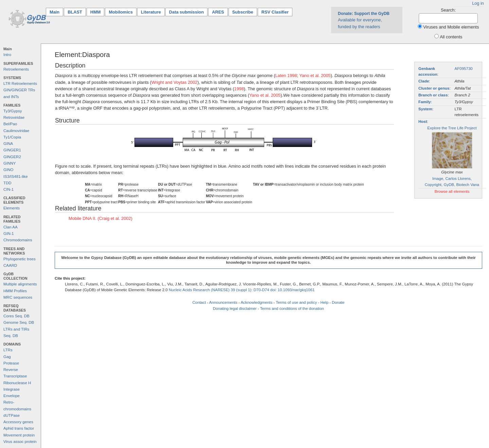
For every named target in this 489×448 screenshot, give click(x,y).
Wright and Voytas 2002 (175, 82)
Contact (199, 302)
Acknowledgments (257, 302)
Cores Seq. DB (16, 316)
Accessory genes (18, 422)
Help (324, 302)
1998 (239, 89)
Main (56, 12)
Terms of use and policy (296, 302)
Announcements (223, 302)
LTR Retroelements (20, 83)
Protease (11, 363)
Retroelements (16, 69)
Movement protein (19, 435)
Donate (338, 302)
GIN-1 (9, 234)
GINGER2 (12, 157)
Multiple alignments (20, 284)
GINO (8, 170)
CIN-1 (8, 189)
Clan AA (11, 227)
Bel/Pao (10, 124)
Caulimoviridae (16, 131)
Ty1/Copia (12, 137)
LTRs (8, 350)
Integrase (12, 389)
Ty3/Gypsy (13, 111)
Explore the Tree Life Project (452, 128)
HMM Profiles (15, 291)
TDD (7, 183)
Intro (7, 55)
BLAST (75, 12)
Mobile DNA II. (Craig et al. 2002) (101, 218)
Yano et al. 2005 (315, 76)
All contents (451, 37)
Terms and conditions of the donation (292, 309)
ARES (218, 12)
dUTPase (12, 415)
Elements (12, 208)
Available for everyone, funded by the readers (364, 20)
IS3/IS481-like (16, 176)
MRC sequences (18, 297)
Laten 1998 (286, 76)
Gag (7, 357)
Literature (151, 12)
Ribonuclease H (17, 383)
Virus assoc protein (20, 442)
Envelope (12, 396)
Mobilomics (121, 12)
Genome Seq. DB (19, 322)
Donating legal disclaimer (235, 309)
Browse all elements (452, 191)
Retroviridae (14, 117)
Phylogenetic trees (20, 259)
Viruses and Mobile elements (451, 27)
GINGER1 (12, 150)
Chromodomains (18, 240)
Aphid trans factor (19, 428)
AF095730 (464, 69)
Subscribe (243, 12)
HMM (96, 12)
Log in (478, 3)
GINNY (10, 163)
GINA (8, 144)
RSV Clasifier (275, 12)
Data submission (186, 12)
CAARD (10, 265)
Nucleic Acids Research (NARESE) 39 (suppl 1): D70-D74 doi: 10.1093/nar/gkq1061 (242, 290)
